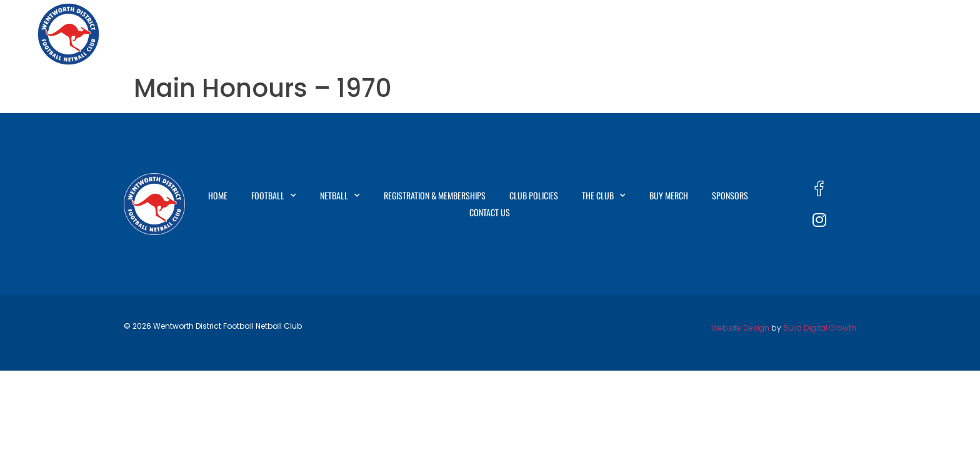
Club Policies (637, 34)
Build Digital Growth (820, 328)
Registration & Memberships (525, 34)
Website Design (740, 328)
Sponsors (851, 34)
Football (349, 34)
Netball (419, 34)
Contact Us (918, 34)
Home (289, 34)
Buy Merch (784, 34)
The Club (713, 34)
